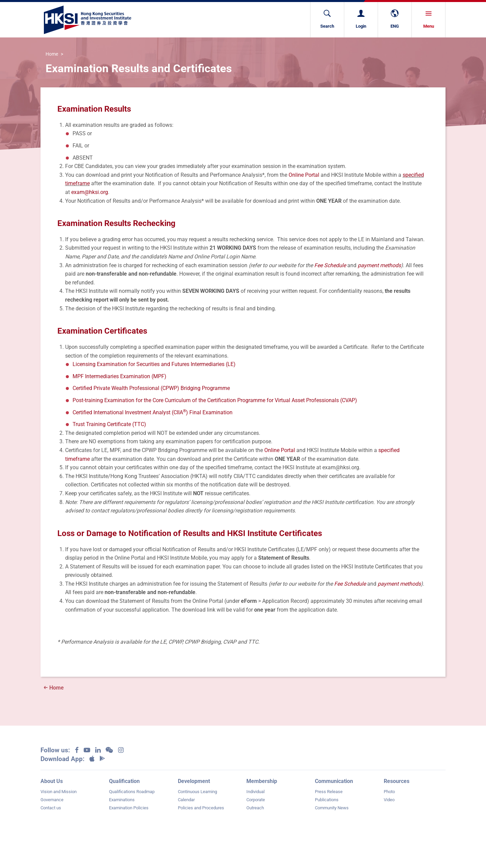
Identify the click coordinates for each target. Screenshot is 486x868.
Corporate (256, 800)
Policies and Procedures (201, 808)
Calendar (186, 800)
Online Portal (304, 175)
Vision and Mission (59, 792)
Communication (334, 781)
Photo (389, 792)
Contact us (51, 808)
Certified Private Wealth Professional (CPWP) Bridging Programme (151, 388)
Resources (397, 781)
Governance (52, 800)
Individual (255, 792)
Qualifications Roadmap (132, 792)
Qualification (124, 781)
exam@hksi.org (90, 192)
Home (52, 54)
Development (194, 781)
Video (389, 800)
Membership (262, 781)
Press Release (329, 792)
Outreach (255, 808)
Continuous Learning (197, 792)
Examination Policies (129, 808)
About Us (52, 781)
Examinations (122, 800)
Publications (327, 800)
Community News (332, 808)
